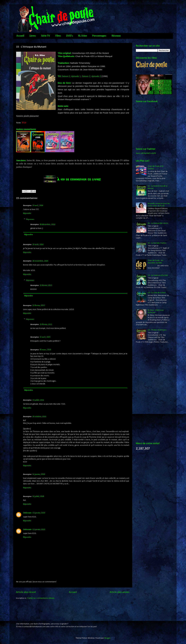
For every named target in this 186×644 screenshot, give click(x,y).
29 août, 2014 (38, 245)
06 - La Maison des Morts (158, 223)
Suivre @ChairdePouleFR (146, 153)
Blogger (107, 638)
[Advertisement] (147, 393)
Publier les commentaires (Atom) (41, 598)
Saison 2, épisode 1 (71, 76)
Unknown (27, 513)
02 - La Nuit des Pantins (157, 243)
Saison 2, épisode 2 (91, 76)
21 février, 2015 (46, 285)
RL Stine (83, 36)
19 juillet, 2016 (38, 400)
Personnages (99, 36)
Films (58, 36)
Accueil (20, 36)
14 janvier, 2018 (39, 474)
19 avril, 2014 (38, 206)
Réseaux (116, 36)
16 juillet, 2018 (38, 496)
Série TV (46, 36)
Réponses (30, 219)
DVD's (70, 36)
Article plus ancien (119, 592)
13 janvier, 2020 (39, 513)
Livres (33, 36)
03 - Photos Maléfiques (157, 330)
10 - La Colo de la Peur (157, 293)
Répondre (27, 213)
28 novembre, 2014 (40, 261)
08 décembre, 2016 (47, 224)
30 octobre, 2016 (39, 417)
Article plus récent (26, 592)
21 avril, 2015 (45, 337)
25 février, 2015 (46, 324)
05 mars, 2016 (45, 350)
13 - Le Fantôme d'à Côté (158, 275)
